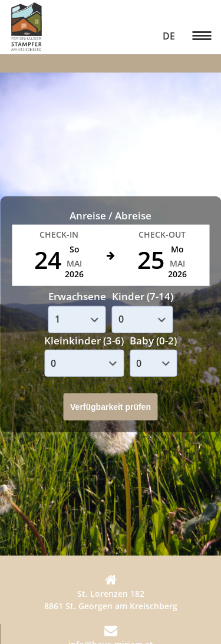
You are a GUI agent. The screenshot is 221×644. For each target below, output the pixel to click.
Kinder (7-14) (143, 296)
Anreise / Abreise (111, 215)
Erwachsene (77, 296)
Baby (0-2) (153, 340)
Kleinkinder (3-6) (84, 340)
